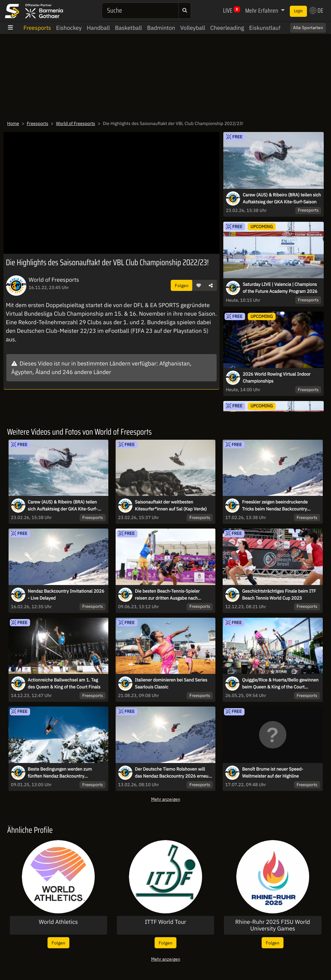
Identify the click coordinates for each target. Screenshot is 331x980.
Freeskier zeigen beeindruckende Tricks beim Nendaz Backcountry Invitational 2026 (275, 506)
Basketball (128, 28)
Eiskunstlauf (265, 28)
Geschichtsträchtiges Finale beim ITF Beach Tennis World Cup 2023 (279, 595)
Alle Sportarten (308, 28)
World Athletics (58, 922)
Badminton (161, 28)
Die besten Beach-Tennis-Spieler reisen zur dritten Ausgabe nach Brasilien (167, 595)
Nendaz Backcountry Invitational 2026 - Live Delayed (66, 595)
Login (298, 11)
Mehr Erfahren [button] (262, 10)
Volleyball (193, 28)
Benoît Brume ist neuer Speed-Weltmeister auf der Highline (273, 773)
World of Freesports (76, 123)
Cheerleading (227, 28)
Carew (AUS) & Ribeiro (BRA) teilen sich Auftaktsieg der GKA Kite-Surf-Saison (282, 198)
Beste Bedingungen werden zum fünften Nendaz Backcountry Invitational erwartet (60, 773)
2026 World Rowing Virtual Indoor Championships (277, 378)
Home (13, 123)
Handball (98, 28)
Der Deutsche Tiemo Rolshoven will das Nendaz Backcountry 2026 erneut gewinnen (172, 773)
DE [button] (316, 10)
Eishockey (69, 28)
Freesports (37, 28)
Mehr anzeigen (166, 799)
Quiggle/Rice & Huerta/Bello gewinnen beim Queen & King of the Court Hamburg (280, 684)
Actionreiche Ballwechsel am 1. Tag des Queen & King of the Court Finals (64, 683)
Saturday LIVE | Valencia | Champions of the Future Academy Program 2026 (280, 288)
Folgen (182, 285)
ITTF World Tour (165, 922)
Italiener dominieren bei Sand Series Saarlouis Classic (171, 683)
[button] (199, 286)
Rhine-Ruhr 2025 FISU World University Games (273, 925)
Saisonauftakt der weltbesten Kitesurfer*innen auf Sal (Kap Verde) (171, 505)
